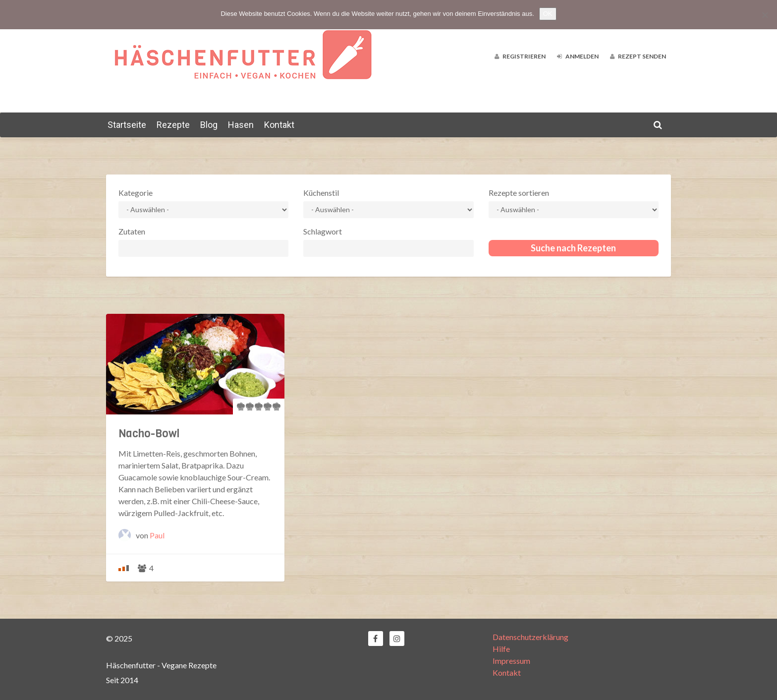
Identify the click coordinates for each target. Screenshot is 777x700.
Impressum (511, 661)
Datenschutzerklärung (530, 637)
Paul (157, 535)
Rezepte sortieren (519, 193)
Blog (209, 125)
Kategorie (136, 193)
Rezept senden (638, 56)
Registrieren (520, 56)
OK (548, 14)
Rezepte (173, 125)
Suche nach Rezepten (573, 248)
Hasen (241, 125)
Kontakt (279, 125)
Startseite (127, 125)
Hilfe (501, 649)
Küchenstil (321, 193)
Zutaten (132, 231)
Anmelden (578, 56)
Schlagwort (323, 231)
